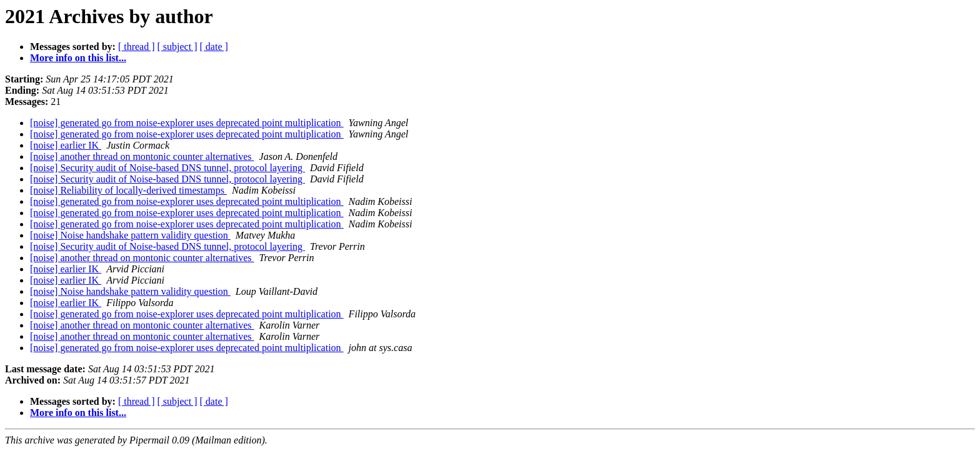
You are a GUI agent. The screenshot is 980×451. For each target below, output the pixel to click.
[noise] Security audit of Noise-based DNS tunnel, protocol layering (167, 168)
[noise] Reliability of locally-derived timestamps (128, 190)
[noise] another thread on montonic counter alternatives (142, 156)
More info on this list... (78, 58)
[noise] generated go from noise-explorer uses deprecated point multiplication (187, 123)
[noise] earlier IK (66, 145)
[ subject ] (177, 47)
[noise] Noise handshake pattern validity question (130, 235)
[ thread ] (137, 47)
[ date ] (214, 47)
